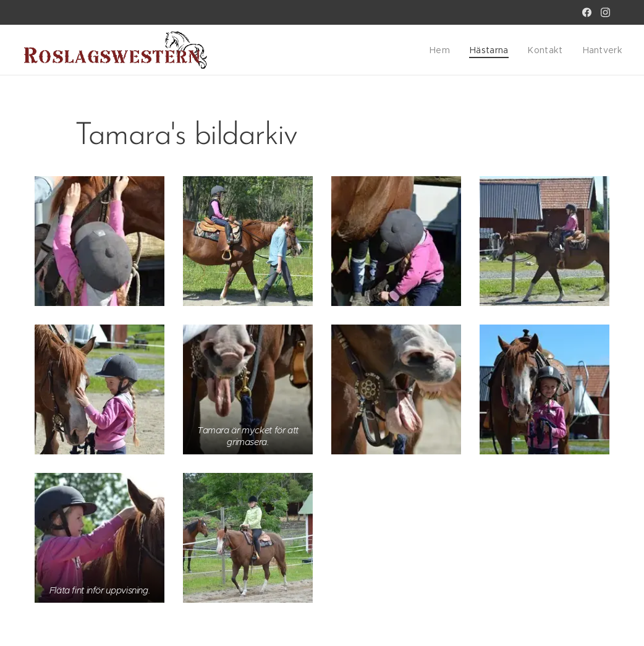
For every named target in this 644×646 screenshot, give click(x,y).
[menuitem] (450, 50)
